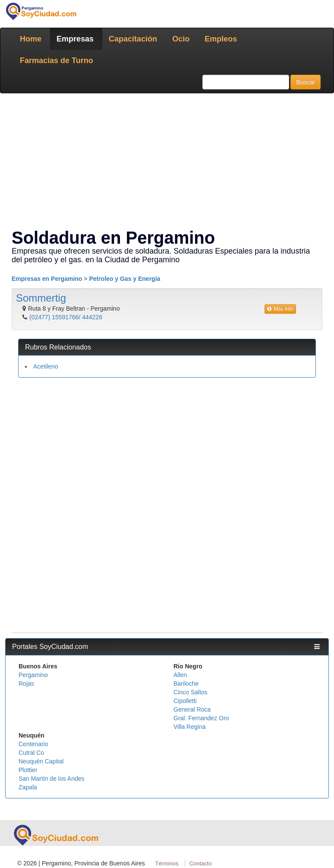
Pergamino (33, 675)
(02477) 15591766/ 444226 (66, 317)
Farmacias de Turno (57, 60)
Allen (180, 675)
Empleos (221, 39)
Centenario (33, 744)
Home (31, 39)
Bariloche (186, 684)
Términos (167, 863)
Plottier (28, 770)
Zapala (28, 787)
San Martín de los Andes (52, 779)
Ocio (181, 39)
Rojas (26, 684)
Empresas (75, 39)
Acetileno (46, 366)
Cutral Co (31, 753)
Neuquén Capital (41, 761)
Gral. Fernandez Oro (201, 718)
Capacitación (133, 39)
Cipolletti (185, 701)
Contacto (201, 863)
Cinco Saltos (191, 692)
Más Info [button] (280, 309)
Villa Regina (189, 727)
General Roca (192, 709)
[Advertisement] (167, 447)
